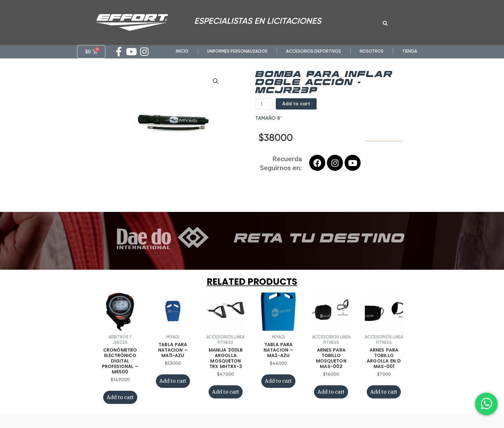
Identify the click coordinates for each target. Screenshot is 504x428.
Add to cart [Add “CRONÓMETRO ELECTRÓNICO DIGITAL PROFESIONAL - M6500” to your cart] (120, 406)
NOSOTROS (372, 51)
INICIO (182, 51)
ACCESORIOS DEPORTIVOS (314, 51)
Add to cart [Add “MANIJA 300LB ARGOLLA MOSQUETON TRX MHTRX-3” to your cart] (226, 401)
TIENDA (410, 51)
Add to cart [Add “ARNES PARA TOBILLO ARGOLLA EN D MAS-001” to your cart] (384, 401)
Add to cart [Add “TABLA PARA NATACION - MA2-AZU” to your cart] (278, 390)
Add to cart (296, 112)
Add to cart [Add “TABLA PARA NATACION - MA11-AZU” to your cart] (173, 390)
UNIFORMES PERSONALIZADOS (237, 51)
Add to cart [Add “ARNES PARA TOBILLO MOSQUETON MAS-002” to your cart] (331, 401)
